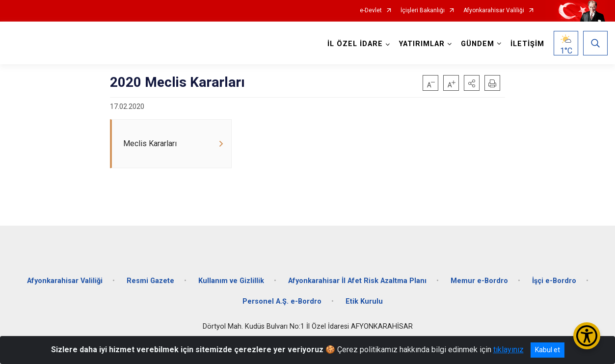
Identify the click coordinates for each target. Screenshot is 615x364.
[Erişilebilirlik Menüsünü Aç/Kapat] (587, 336)
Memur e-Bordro (479, 281)
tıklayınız (508, 350)
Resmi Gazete (150, 281)
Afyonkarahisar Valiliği (494, 11)
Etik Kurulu (364, 301)
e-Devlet (371, 11)
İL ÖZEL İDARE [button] (355, 44)
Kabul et (548, 350)
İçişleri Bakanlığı (423, 11)
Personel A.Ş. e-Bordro (282, 301)
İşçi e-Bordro (554, 281)
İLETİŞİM (527, 44)
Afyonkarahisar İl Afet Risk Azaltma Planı (357, 281)
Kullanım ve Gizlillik (231, 281)
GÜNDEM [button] (478, 44)
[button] (472, 83)
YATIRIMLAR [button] (422, 44)
